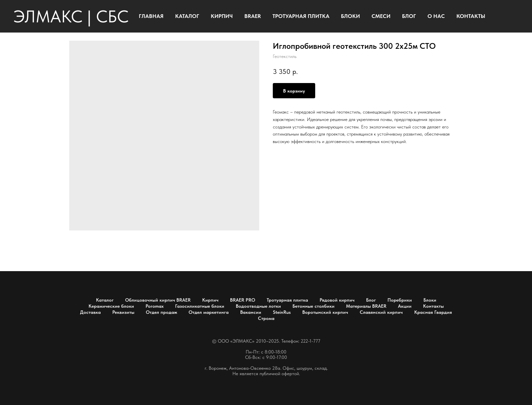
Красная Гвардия (433, 312)
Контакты (433, 306)
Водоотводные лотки (258, 306)
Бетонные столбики (313, 306)
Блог (371, 300)
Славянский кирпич (381, 312)
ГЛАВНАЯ (151, 16)
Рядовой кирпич (337, 300)
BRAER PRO (243, 300)
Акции (405, 306)
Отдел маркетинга (209, 312)
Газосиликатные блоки (200, 306)
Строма (266, 318)
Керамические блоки (111, 306)
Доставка (90, 312)
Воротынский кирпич (325, 312)
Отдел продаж (161, 312)
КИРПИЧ (222, 16)
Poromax (155, 306)
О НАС (436, 16)
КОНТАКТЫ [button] (471, 16)
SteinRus (282, 312)
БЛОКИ (350, 16)
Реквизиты (123, 312)
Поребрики (400, 300)
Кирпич (210, 300)
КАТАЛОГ (187, 16)
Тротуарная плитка (287, 300)
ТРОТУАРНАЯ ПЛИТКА (301, 16)
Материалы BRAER (366, 306)
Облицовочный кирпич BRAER (158, 300)
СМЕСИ (381, 16)
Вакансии (251, 312)
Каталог (105, 300)
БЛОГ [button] (409, 16)
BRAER (253, 16)
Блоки (430, 300)
